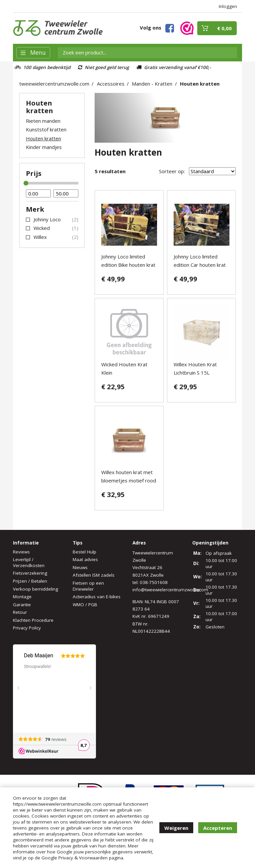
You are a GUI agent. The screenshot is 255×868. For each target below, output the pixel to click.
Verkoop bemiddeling (36, 589)
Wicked (42, 228)
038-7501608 (154, 582)
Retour (20, 612)
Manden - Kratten (152, 84)
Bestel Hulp (85, 552)
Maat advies (85, 559)
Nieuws (80, 567)
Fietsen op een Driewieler (88, 586)
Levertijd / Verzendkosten (29, 562)
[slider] (26, 183)
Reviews (21, 552)
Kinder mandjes (44, 147)
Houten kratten (200, 84)
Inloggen (228, 6)
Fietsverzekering (30, 573)
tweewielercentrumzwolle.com (54, 84)
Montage (22, 597)
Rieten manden (43, 121)
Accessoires (111, 84)
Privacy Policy (27, 628)
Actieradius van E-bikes (97, 597)
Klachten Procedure (33, 620)
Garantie (22, 605)
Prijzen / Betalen (30, 581)
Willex (40, 237)
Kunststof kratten (46, 129)
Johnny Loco (47, 219)
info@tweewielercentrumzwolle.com (170, 590)
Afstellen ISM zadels (94, 575)
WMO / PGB (85, 605)
